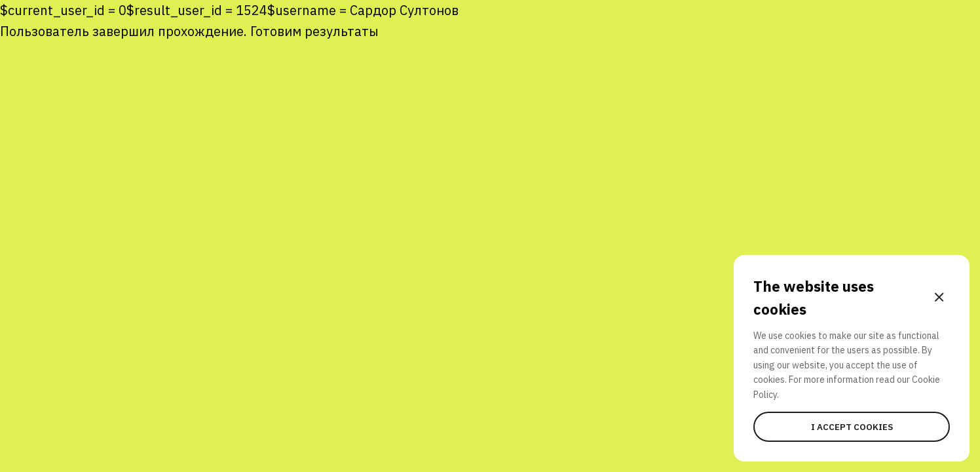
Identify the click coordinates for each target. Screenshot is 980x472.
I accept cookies (852, 427)
